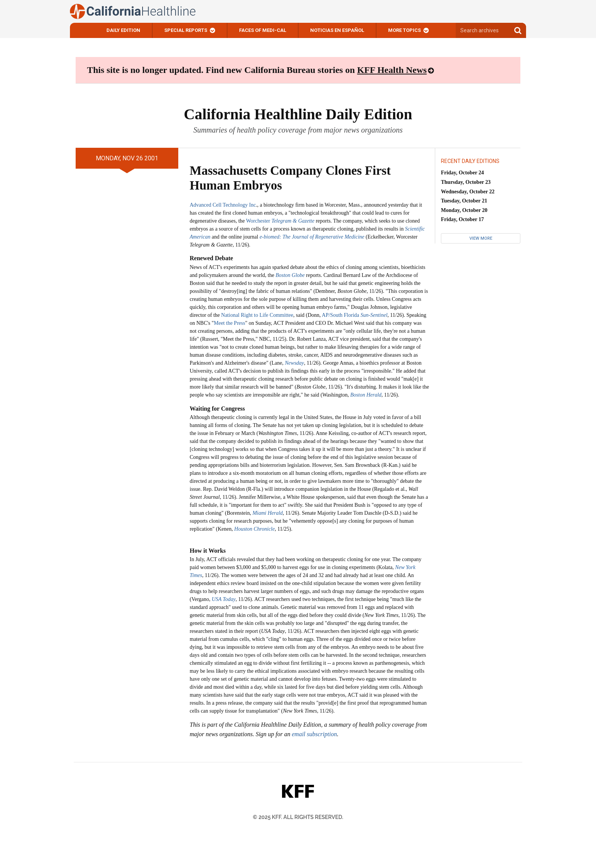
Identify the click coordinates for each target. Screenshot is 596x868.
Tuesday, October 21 (464, 201)
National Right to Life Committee (257, 315)
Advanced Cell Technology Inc (223, 205)
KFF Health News (392, 70)
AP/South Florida (355, 315)
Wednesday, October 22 (468, 192)
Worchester (280, 221)
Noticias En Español (337, 30)
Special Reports (186, 30)
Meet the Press (229, 323)
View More (481, 238)
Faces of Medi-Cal (263, 30)
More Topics (404, 30)
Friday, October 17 (462, 219)
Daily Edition (123, 30)
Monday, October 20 (464, 210)
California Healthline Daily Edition (298, 114)
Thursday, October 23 (466, 182)
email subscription (315, 734)
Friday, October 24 (462, 173)
